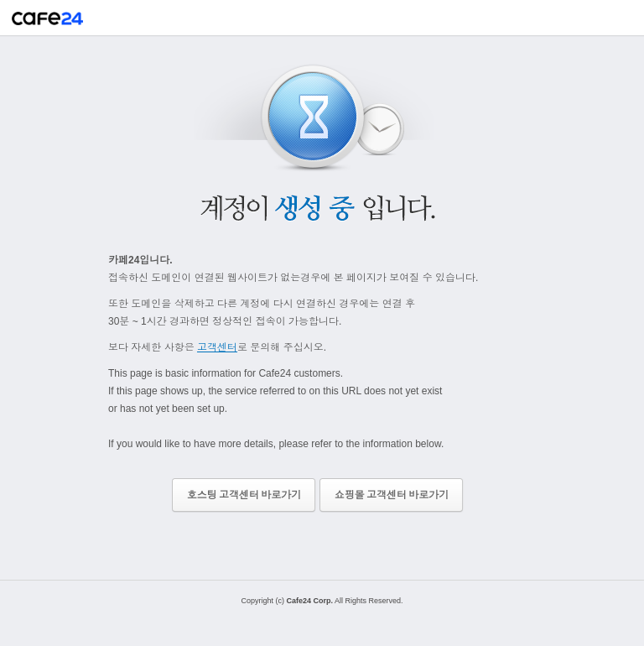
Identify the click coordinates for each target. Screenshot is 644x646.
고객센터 (217, 347)
